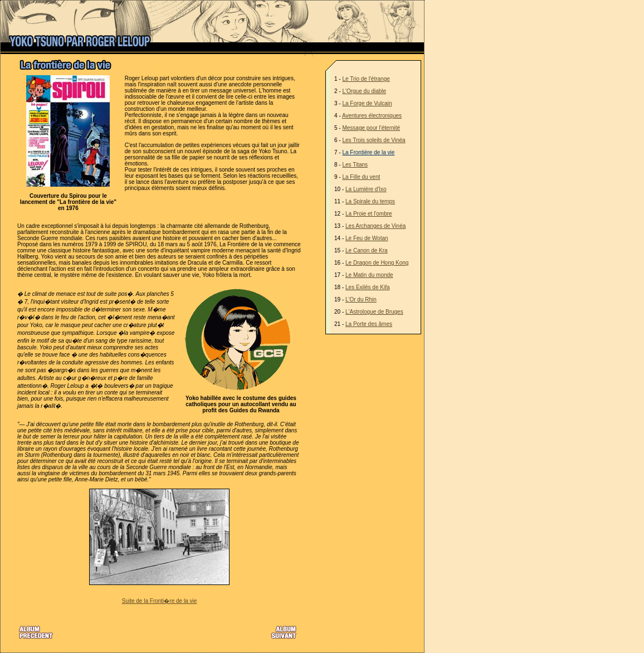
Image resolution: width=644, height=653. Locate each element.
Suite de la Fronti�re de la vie (160, 601)
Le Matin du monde (369, 275)
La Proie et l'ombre (369, 214)
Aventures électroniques (372, 116)
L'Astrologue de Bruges (374, 312)
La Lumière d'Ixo (366, 189)
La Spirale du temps (370, 201)
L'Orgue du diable (364, 91)
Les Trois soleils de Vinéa (374, 140)
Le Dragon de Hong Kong (377, 263)
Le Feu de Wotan (367, 238)
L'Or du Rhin (361, 299)
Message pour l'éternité (371, 128)
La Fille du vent (361, 177)
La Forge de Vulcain (367, 103)
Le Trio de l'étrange (366, 79)
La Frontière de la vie (368, 152)
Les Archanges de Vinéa (375, 226)
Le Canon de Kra (367, 250)
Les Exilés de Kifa (368, 287)
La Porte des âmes (369, 324)
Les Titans (355, 165)
